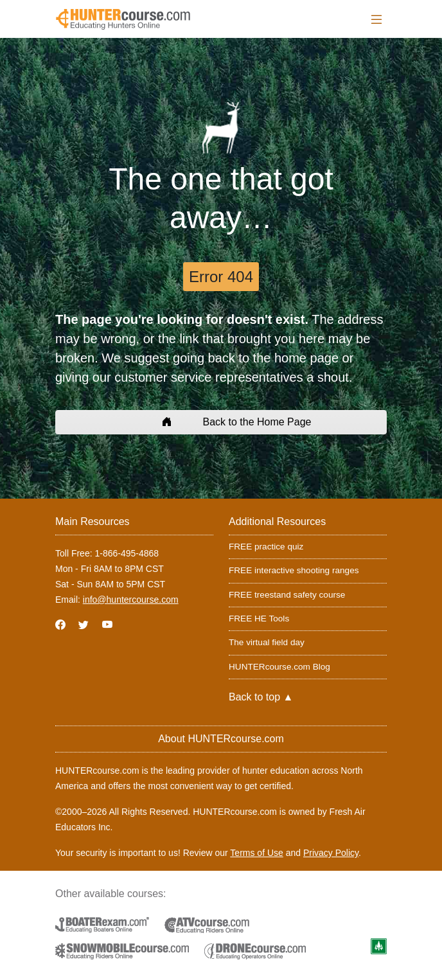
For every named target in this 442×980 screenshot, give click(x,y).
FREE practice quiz (266, 547)
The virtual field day (267, 642)
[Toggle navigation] (376, 20)
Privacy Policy (331, 853)
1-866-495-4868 (127, 553)
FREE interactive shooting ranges (294, 570)
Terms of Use (256, 853)
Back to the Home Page (221, 422)
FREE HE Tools (259, 619)
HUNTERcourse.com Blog (279, 667)
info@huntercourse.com (131, 600)
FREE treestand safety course (287, 595)
